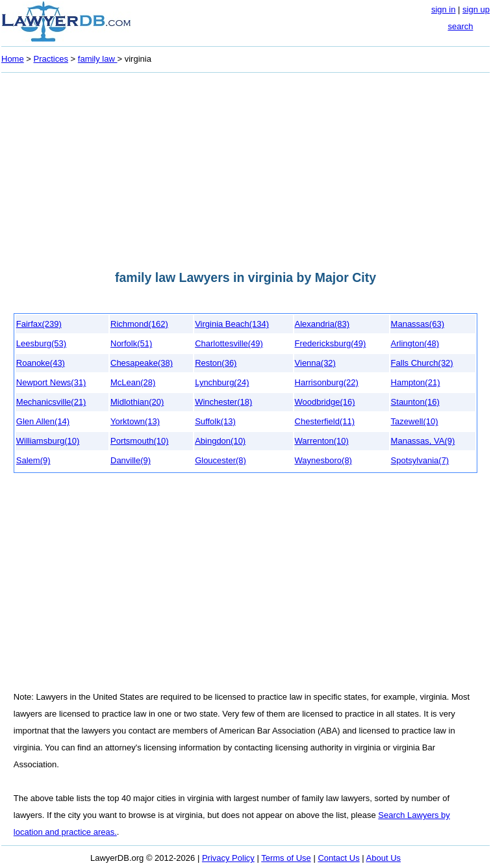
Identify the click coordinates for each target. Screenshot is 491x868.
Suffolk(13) (215, 421)
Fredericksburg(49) (331, 343)
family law (98, 59)
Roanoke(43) (41, 363)
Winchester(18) (223, 402)
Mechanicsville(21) (51, 402)
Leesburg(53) (41, 343)
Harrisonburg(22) (327, 382)
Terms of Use (286, 858)
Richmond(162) (139, 324)
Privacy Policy (228, 858)
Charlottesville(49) (229, 343)
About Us (384, 858)
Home (13, 59)
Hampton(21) (416, 382)
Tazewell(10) (415, 421)
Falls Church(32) (422, 363)
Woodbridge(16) (325, 402)
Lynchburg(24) (222, 382)
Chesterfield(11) (325, 421)
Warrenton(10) (322, 441)
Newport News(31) (51, 382)
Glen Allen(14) (43, 421)
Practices (51, 59)
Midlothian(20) (137, 402)
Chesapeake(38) (142, 363)
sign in (444, 9)
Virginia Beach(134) (232, 324)
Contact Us (338, 858)
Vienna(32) (315, 363)
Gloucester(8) (220, 460)
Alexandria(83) (322, 324)
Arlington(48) (415, 343)
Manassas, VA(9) (423, 441)
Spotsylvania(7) (420, 460)
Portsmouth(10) (140, 441)
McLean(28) (133, 382)
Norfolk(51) (131, 343)
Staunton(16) (415, 402)
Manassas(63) (418, 324)
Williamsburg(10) (48, 441)
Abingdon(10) (220, 441)
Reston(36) (216, 363)
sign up (476, 9)
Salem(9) (33, 460)
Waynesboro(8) (323, 460)
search (460, 26)
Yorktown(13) (135, 421)
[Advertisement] (245, 168)
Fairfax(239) (39, 324)
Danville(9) (131, 460)
